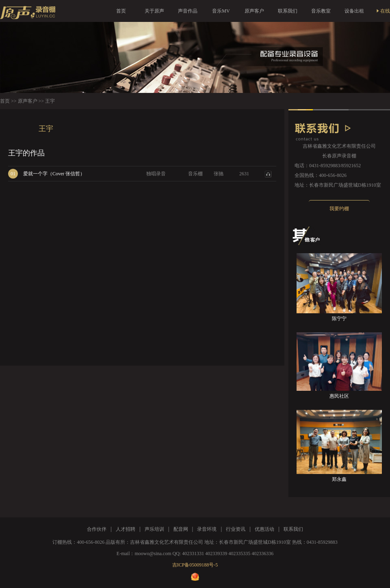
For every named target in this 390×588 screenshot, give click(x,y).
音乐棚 (195, 174)
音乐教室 (321, 11)
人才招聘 (126, 529)
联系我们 (288, 11)
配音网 (181, 529)
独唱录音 (156, 174)
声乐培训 (154, 529)
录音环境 (207, 529)
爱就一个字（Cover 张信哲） (54, 174)
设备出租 (354, 11)
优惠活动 (264, 529)
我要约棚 (339, 209)
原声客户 (254, 11)
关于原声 (154, 11)
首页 (121, 11)
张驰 (219, 174)
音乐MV (221, 11)
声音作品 (188, 11)
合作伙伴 (97, 529)
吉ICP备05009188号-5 (195, 565)
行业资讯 (236, 529)
